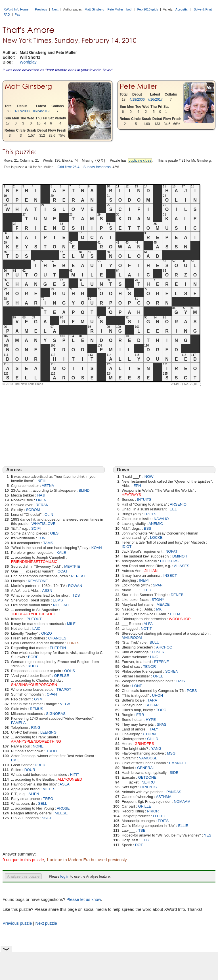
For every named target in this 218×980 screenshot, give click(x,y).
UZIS (181, 681)
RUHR (33, 666)
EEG (145, 840)
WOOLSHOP (180, 619)
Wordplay (28, 62)
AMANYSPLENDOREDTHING (36, 741)
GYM (38, 699)
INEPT (144, 580)
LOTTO (159, 816)
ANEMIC (156, 524)
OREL (158, 676)
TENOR (150, 667)
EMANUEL (178, 763)
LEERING (48, 732)
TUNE (43, 538)
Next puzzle (46, 923)
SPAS (162, 724)
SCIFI (36, 528)
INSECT (170, 575)
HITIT (75, 775)
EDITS (163, 821)
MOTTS (49, 789)
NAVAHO (161, 519)
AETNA (48, 486)
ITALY (153, 729)
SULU (155, 642)
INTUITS (144, 499)
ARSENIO (178, 504)
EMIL (15, 760)
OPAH (52, 694)
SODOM (33, 510)
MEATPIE (72, 566)
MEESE (61, 813)
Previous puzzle (17, 923)
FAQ (7, 14)
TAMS (48, 543)
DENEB (177, 595)
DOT (139, 845)
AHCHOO (164, 647)
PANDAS (174, 792)
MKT (160, 609)
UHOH (158, 695)
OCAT (63, 571)
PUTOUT (34, 619)
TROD (52, 751)
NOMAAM (182, 801)
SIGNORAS (56, 714)
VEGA (65, 704)
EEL (173, 509)
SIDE (174, 773)
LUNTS (73, 643)
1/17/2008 (22, 111)
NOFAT (171, 551)
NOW (149, 477)
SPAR (158, 585)
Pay (17, 14)
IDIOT (127, 547)
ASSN (47, 591)
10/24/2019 (41, 111)
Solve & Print (203, 9)
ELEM (175, 614)
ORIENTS (148, 787)
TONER (158, 652)
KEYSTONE (38, 581)
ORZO (47, 633)
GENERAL (146, 768)
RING (36, 727)
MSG (171, 753)
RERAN (42, 505)
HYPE (151, 720)
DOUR (30, 770)
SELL (43, 803)
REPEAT (78, 576)
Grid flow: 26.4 (68, 167)
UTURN (149, 734)
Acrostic (181, 9)
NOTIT (146, 629)
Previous (41, 9)
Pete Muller (115, 9)
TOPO (161, 710)
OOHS (70, 671)
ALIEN (34, 794)
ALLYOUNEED (70, 779)
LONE (137, 686)
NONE (38, 746)
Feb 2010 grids (148, 9)
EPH (137, 486)
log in (65, 876)
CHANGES (57, 638)
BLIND (84, 490)
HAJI (41, 495)
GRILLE (145, 806)
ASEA (65, 784)
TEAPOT (64, 689)
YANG (156, 748)
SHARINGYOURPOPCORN (34, 685)
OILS (54, 533)
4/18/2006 (137, 100)
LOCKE (156, 537)
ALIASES (182, 566)
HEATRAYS (131, 495)
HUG (154, 657)
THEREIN (58, 648)
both (129, 9)
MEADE (163, 604)
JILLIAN (151, 571)
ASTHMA (163, 797)
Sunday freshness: (98, 167)
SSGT (47, 818)
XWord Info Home (16, 9)
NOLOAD (61, 605)
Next (55, 9)
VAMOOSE (148, 758)
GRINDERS (144, 744)
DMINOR (180, 556)
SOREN (172, 671)
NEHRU (148, 782)
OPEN (41, 500)
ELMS (58, 600)
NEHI (42, 481)
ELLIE (183, 826)
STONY (158, 600)
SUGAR (152, 705)
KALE (61, 553)
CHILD (153, 739)
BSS (148, 528)
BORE (33, 657)
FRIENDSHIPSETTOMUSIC (34, 562)
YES (208, 835)
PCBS (192, 691)
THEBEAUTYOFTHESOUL (33, 614)
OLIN (49, 515)
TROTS (150, 514)
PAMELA (18, 723)
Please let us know (84, 899)
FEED (146, 590)
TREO (48, 799)
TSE (142, 830)
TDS (76, 595)
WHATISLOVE (43, 524)
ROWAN (75, 586)
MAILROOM (132, 638)
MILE (71, 624)
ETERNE (161, 662)
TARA (152, 700)
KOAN (97, 548)
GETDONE (147, 777)
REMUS (36, 709)
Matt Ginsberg (94, 9)
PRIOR (153, 811)
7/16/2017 (155, 100)
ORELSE (62, 676)
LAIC (36, 629)
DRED (40, 765)
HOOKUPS (169, 561)
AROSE (63, 808)
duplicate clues (140, 160)
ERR (140, 715)
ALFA (148, 624)
